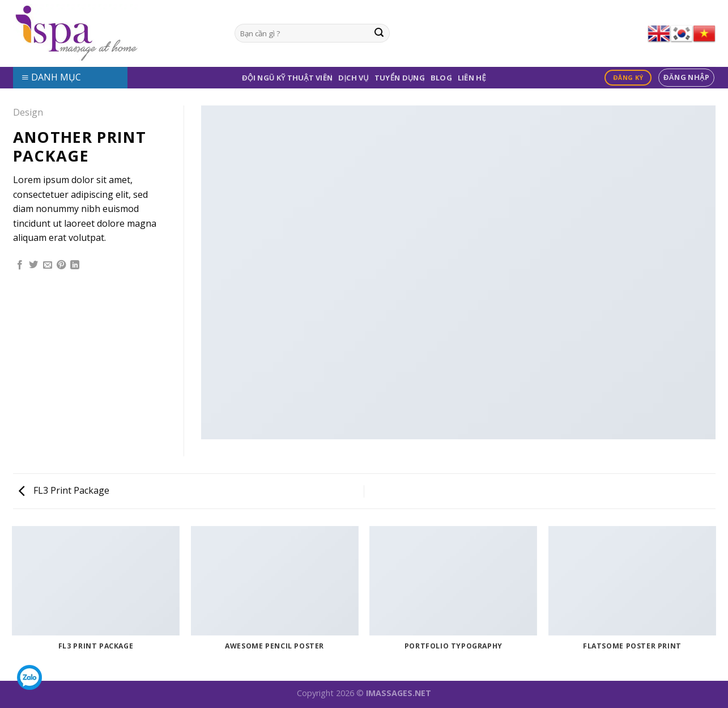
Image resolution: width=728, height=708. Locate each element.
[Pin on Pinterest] (61, 265)
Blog (441, 78)
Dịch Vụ (354, 78)
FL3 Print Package (64, 490)
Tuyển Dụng (400, 78)
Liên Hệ (472, 78)
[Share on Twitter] (33, 265)
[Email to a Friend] (48, 265)
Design (28, 112)
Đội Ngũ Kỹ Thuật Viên (287, 78)
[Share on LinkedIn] (75, 265)
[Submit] (379, 33)
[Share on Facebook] (20, 265)
